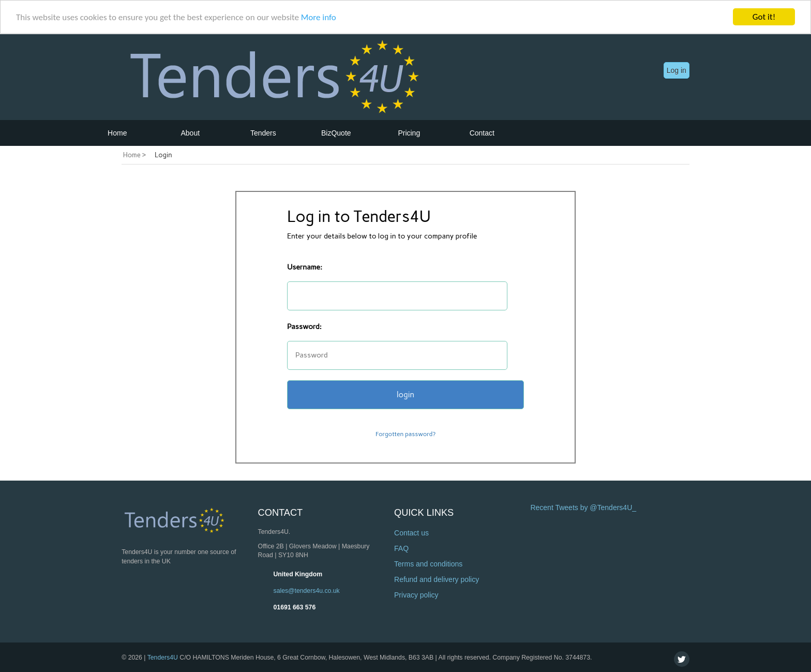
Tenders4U (163, 658)
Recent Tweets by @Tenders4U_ (583, 507)
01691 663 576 (295, 607)
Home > (134, 155)
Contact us (411, 533)
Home (117, 133)
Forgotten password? (405, 434)
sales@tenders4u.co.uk (307, 591)
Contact (482, 133)
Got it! (764, 17)
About (191, 133)
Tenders (263, 133)
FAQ (401, 548)
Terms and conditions (428, 564)
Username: (305, 267)
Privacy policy (416, 595)
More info (319, 17)
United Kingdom (298, 574)
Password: (304, 327)
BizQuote (336, 133)
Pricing (409, 133)
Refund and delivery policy (437, 579)
